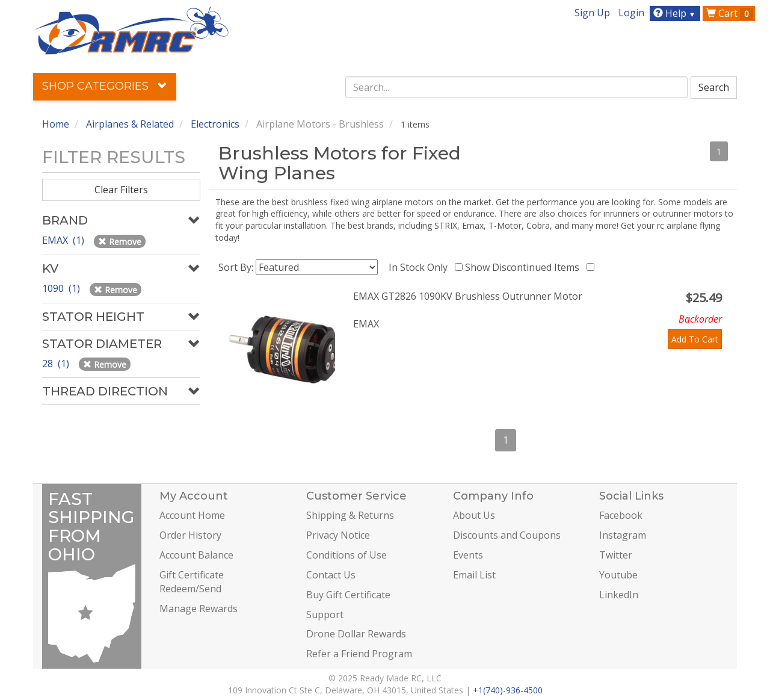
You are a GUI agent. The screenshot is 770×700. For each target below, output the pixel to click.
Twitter (616, 555)
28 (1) (57, 364)
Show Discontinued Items (525, 267)
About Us (474, 515)
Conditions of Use (346, 555)
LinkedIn (619, 595)
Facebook (621, 515)
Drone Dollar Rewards (356, 634)
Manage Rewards (199, 609)
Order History (190, 535)
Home (56, 124)
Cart (730, 13)
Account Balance (196, 555)
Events (468, 555)
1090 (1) (62, 288)
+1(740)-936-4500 (508, 690)
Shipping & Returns (350, 515)
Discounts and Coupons (507, 535)
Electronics (215, 124)
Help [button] (676, 13)
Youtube (618, 575)
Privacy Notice (338, 535)
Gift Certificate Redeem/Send (192, 582)
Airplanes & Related (130, 124)
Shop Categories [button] (105, 86)
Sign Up (592, 13)
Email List (474, 575)
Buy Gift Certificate (348, 595)
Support (325, 615)
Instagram (623, 535)
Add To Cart (695, 339)
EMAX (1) (64, 240)
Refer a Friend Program (359, 654)
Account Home (192, 515)
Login (631, 13)
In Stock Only (420, 267)
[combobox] (517, 87)
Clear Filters (121, 190)
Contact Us (331, 575)
